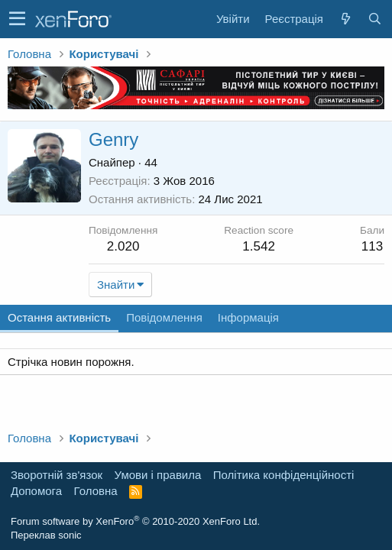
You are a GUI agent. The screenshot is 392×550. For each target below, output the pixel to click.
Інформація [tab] (248, 317)
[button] (17, 19)
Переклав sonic (46, 535)
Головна (96, 491)
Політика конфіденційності (284, 475)
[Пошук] (374, 19)
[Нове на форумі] (345, 19)
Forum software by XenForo (135, 521)
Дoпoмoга (36, 491)
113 (372, 246)
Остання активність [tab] (59, 317)
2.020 (123, 246)
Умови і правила (158, 475)
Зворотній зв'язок (57, 475)
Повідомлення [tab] (164, 317)
